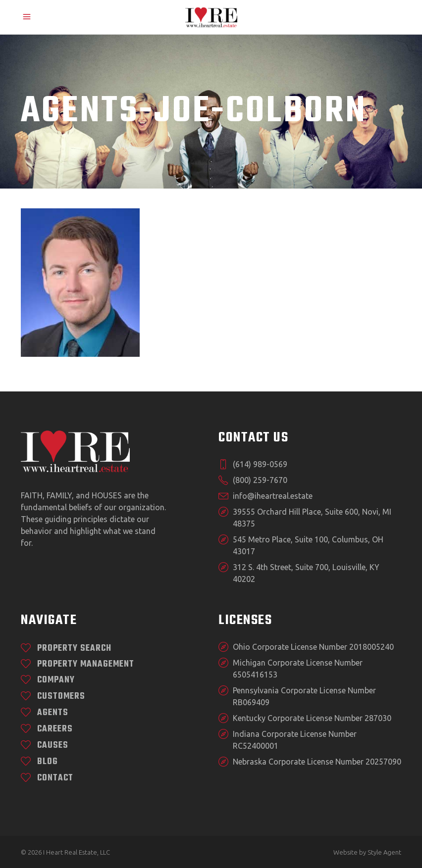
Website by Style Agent (367, 852)
